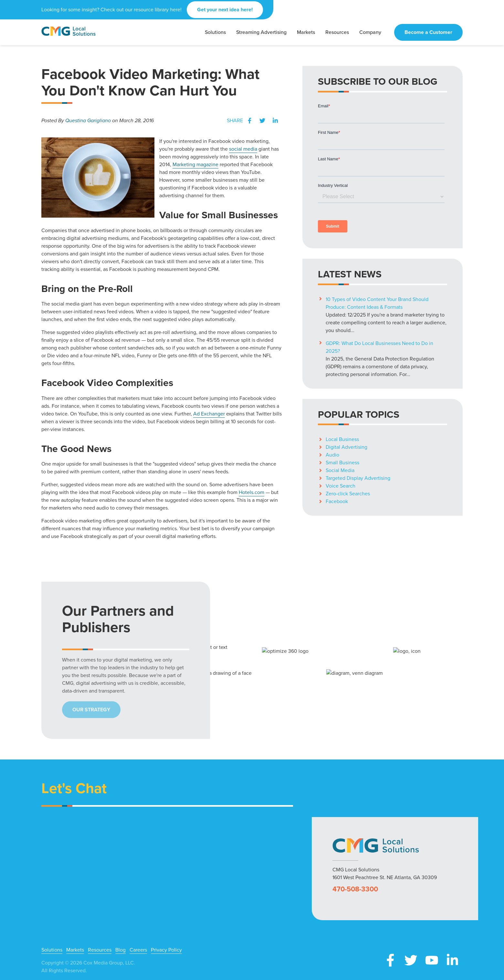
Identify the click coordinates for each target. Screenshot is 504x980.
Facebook (249, 121)
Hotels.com (252, 492)
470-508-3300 (355, 889)
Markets (75, 950)
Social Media (340, 470)
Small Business (342, 463)
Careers (138, 950)
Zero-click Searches (348, 494)
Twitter (262, 121)
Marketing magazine (195, 164)
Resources (100, 950)
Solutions (52, 950)
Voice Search (341, 486)
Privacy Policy (166, 950)
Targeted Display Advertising (358, 478)
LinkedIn (275, 121)
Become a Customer (428, 32)
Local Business (342, 439)
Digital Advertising (346, 447)
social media (243, 149)
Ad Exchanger (209, 414)
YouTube (432, 960)
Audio (332, 455)
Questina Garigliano (88, 120)
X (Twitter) (411, 960)
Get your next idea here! (225, 10)
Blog (121, 950)
